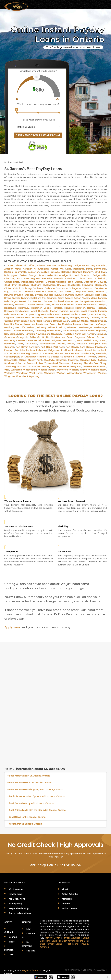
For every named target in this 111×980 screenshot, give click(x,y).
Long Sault (36, 321)
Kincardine (95, 314)
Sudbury (102, 360)
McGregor (101, 324)
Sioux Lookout (72, 353)
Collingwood (76, 288)
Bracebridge (61, 275)
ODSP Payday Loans (51, 944)
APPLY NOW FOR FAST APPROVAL (38, 135)
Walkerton (16, 370)
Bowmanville (46, 275)
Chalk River (10, 285)
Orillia (33, 337)
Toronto (32, 367)
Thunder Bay (91, 363)
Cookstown (16, 291)
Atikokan (28, 269)
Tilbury (103, 363)
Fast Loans (73, 944)
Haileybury (24, 308)
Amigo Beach (81, 265)
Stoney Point (35, 360)
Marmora (78, 324)
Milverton (72, 327)
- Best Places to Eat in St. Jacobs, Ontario (30, 783)
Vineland (102, 367)
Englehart (36, 298)
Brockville (47, 278)
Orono (70, 337)
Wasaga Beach (47, 370)
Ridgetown (54, 350)
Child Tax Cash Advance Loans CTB (70, 941)
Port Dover (22, 347)
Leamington (62, 318)
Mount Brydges (71, 331)
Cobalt (17, 288)
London (25, 321)
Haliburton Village (41, 308)
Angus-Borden (98, 265)
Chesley (61, 285)
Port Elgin (34, 347)
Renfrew (31, 350)
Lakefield (49, 318)
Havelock (9, 311)
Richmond (42, 350)
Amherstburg (65, 265)
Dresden (29, 295)
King (104, 314)
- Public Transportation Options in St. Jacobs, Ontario (36, 796)
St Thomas (90, 357)
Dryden (39, 295)
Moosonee (28, 331)
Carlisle (78, 282)
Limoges (75, 318)
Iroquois (93, 311)
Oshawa (91, 337)
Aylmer (54, 269)
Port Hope (46, 347)
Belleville (55, 272)
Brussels (59, 278)
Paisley (46, 340)
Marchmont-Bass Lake (48, 324)
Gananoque (72, 301)
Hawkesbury (22, 311)
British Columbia (70, 894)
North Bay (80, 334)
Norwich (91, 334)
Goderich (20, 305)
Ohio (11, 955)
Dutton (79, 295)
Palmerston (69, 340)
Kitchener (37, 318)
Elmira (7, 298)
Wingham (9, 376)
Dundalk (49, 295)
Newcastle (57, 334)
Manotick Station (14, 324)
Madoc (85, 321)
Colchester (62, 288)
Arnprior (8, 269)
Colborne (50, 288)
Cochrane (38, 288)
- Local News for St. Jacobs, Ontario (26, 817)
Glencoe (9, 305)
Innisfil (84, 311)
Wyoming (34, 376)
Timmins (22, 367)
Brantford (86, 275)
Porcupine (95, 344)
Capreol (40, 282)
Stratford (61, 360)
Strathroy (73, 360)
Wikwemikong (74, 373)
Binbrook (77, 272)
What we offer (16, 889)
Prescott (9, 350)
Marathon (30, 324)
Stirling (22, 360)
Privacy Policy (15, 904)
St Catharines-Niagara (33, 357)
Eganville (89, 295)
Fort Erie (32, 301)
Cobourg (27, 288)
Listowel (95, 318)
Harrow (91, 308)
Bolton (23, 275)
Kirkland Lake (23, 318)
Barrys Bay (100, 269)
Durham (70, 295)
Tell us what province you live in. (38, 120)
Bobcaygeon (11, 275)
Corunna (39, 291)
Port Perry (59, 347)
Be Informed (27, 944)
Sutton (22, 363)
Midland (31, 327)
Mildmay (42, 327)
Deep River (81, 291)
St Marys (78, 357)
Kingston (9, 318)
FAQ (28, 929)
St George (53, 357)
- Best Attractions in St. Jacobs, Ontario (29, 776)
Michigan (9, 950)
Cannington (27, 282)
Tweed (54, 367)
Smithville (101, 353)
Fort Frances (45, 301)
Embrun (25, 298)
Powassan (101, 347)
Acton (11, 265)
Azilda (68, 269)
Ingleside (75, 311)
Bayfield (9, 272)
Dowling (8, 295)
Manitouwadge (98, 321)
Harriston (80, 308)
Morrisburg (40, 331)
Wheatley (49, 373)
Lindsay (85, 318)
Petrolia (61, 344)
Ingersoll (64, 311)
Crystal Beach (66, 291)
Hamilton (58, 308)
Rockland (66, 350)
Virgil (7, 370)
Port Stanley (87, 347)
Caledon (70, 278)
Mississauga (85, 327)
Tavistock (32, 363)
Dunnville (59, 295)
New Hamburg (27, 334)
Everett (69, 298)
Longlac (48, 321)
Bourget (33, 275)
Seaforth (36, 353)
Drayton (19, 295)
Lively (17, 321)
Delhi (91, 291)
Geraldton (101, 301)
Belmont (66, 272)
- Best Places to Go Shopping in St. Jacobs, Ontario (35, 789)
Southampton (12, 357)
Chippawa (87, 285)
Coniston (88, 288)
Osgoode (80, 337)
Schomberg (23, 353)
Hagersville (10, 308)
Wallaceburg (30, 370)
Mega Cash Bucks (32, 970)
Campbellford (12, 282)
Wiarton (61, 373)
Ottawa (21, 340)
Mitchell (17, 331)
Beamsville (20, 272)
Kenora (57, 314)
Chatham (36, 285)
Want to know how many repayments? (38, 104)
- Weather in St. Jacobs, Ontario (25, 824)
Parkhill (87, 340)
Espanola (52, 298)
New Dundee (11, 334)
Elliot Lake (101, 295)
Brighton (35, 278)
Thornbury (77, 363)
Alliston (41, 265)
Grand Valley (75, 305)
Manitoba (67, 899)
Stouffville (49, 360)
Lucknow (75, 321)
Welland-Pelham (97, 370)
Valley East (76, 367)
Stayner (102, 357)
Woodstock (22, 376)
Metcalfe (20, 327)
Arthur (18, 269)
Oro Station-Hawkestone (51, 337)
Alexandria (21, 265)
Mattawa (89, 324)
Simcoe (59, 353)
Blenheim (88, 272)
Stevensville (11, 360)
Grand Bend (59, 305)
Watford (74, 370)
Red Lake (20, 350)
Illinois (12, 942)
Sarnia (97, 350)
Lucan (66, 321)
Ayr (61, 269)
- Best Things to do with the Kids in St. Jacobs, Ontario (36, 810)
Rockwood (78, 350)
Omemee (10, 337)
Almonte (51, 265)
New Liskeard (43, 334)
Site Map (31, 951)
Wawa (83, 370)
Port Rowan (72, 347)
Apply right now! (17, 899)
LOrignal (57, 321)
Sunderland (10, 363)
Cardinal (50, 282)
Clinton (8, 288)
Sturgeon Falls (88, 360)
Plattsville (82, 344)
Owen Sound (34, 340)
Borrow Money (53, 938)
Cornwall (28, 291)
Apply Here (12, 627)
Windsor (102, 373)
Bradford (74, 275)
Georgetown (87, 301)
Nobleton (69, 334)
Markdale (67, 324)
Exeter (77, 298)
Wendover (22, 373)
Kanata (21, 314)
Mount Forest (88, 331)
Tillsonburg (10, 367)
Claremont (100, 285)
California (9, 932)
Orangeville (22, 337)
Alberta (66, 889)
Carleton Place (65, 282)
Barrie (89, 269)
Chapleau (24, 285)
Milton (62, 327)
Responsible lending (19, 908)
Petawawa (32, 344)
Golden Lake (43, 305)
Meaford (9, 327)
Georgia (13, 937)
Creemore (51, 291)
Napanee (101, 331)
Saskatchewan (69, 908)
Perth (21, 344)
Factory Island (89, 298)
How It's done (15, 894)
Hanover (69, 308)
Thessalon (65, 363)
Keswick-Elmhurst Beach (75, 314)
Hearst (33, 311)
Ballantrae (79, 269)
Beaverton (34, 272)
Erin (44, 298)
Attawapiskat (41, 269)
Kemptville (47, 314)
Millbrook (53, 327)
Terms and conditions (20, 913)
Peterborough (47, 344)
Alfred (32, 265)
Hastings (102, 308)
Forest (23, 301)
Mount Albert (54, 331)
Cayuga (102, 282)
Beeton (45, 272)
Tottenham (43, 367)
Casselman (90, 282)
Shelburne (48, 353)
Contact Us (29, 936)
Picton (71, 344)
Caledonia (101, 278)
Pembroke (10, 344)
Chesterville (74, 285)
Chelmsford (49, 285)
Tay (41, 363)
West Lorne (36, 373)
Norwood (101, 334)
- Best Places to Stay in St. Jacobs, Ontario (30, 803)
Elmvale (16, 298)
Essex (61, 298)
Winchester (90, 373)
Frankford (59, 301)
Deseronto (101, 291)
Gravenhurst (90, 305)
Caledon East (85, 278)
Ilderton (54, 311)
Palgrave (56, 340)
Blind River (100, 272)
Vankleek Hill (89, 367)
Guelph (102, 305)
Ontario (66, 904)
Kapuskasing (33, 314)
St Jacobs (66, 357)
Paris (80, 340)
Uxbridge (64, 367)
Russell (88, 350)
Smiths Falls (88, 353)
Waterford (62, 370)
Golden (31, 305)
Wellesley (9, 373)
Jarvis (13, 314)
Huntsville (43, 311)
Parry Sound (99, 340)
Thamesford (51, 363)
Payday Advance (72, 938)
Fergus (14, 301)
